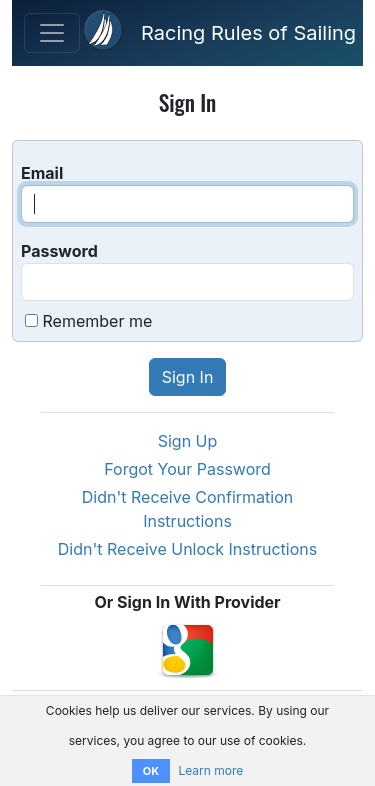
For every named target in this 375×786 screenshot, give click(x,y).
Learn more (210, 770)
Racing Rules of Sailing (248, 33)
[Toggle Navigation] (52, 33)
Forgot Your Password (187, 469)
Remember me (98, 321)
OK (151, 771)
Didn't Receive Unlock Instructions (187, 549)
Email (42, 173)
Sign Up (188, 441)
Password (59, 251)
